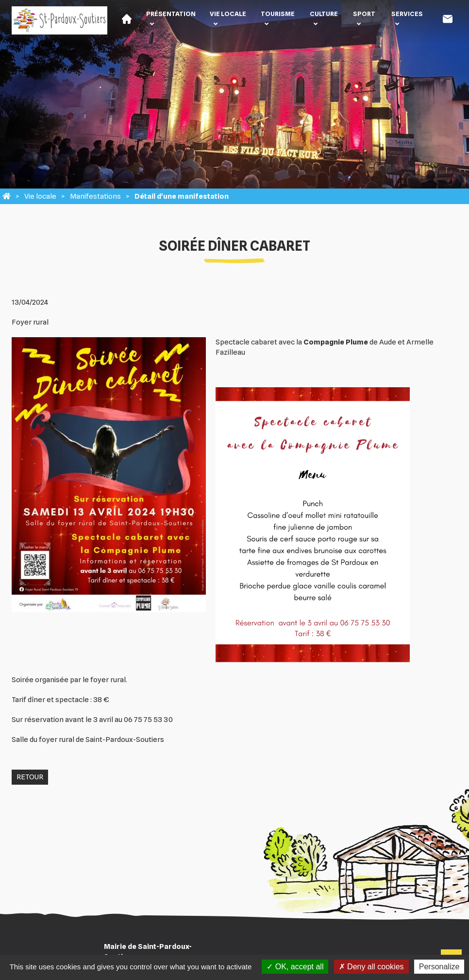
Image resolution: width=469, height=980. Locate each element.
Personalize (439, 967)
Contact (448, 19)
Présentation (171, 14)
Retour (30, 777)
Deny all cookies (371, 967)
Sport (364, 14)
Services (407, 14)
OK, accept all (295, 967)
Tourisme (278, 14)
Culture (324, 14)
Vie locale (228, 14)
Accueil (127, 19)
